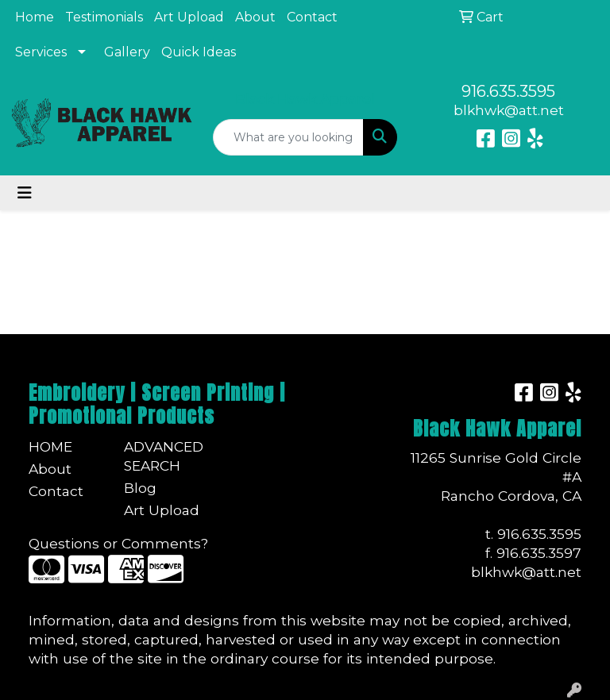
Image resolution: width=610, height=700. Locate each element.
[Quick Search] (288, 137)
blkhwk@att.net (509, 110)
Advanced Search (162, 456)
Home (35, 17)
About (255, 17)
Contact (312, 17)
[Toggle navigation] (25, 193)
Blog (140, 488)
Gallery (127, 52)
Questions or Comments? (118, 543)
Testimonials (104, 17)
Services (41, 52)
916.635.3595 (508, 91)
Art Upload (189, 17)
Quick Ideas (199, 52)
